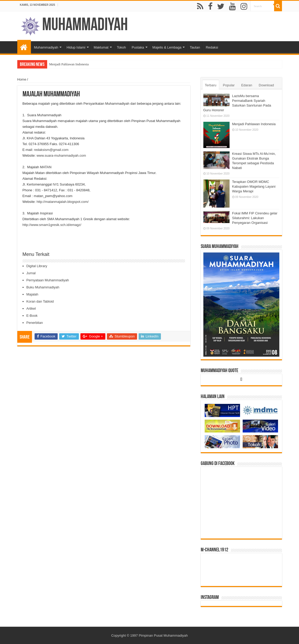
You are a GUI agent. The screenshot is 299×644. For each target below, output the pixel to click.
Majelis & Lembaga (167, 47)
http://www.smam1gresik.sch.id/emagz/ (52, 225)
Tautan (195, 47)
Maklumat (101, 47)
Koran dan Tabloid (40, 301)
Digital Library (37, 266)
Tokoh (121, 47)
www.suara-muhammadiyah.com (61, 155)
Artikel (31, 308)
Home (22, 79)
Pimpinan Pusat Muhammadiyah (163, 635)
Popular (229, 85)
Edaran (247, 85)
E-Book (32, 316)
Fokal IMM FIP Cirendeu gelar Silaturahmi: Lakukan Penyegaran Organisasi (255, 218)
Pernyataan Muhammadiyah (48, 280)
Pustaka (138, 47)
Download (266, 85)
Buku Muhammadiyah (43, 287)
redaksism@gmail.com (51, 150)
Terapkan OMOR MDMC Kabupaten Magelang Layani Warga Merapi (254, 186)
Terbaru (211, 85)
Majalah (32, 294)
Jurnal (31, 273)
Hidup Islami (76, 47)
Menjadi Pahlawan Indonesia (69, 64)
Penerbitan (35, 323)
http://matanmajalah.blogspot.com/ (62, 202)
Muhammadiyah (85, 26)
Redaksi (212, 47)
